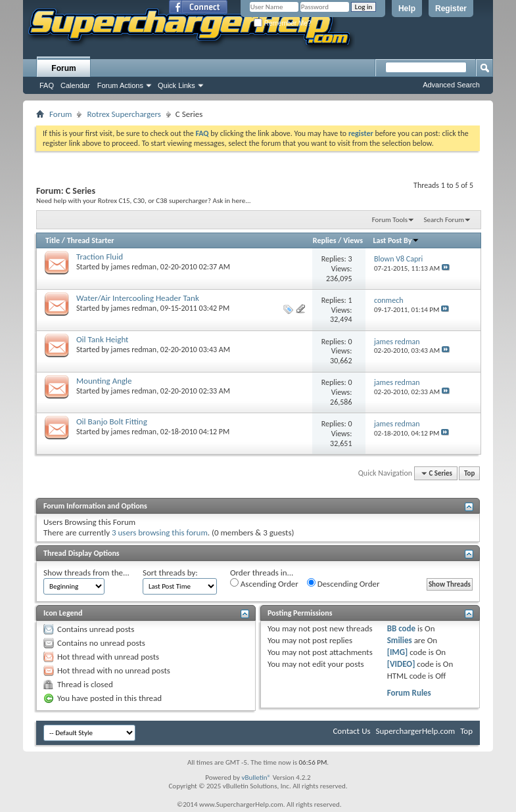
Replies (325, 240)
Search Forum (444, 220)
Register (451, 9)
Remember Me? (282, 23)
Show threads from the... (86, 573)
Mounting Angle (104, 381)
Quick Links (176, 85)
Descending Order (343, 583)
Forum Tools (390, 220)
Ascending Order (264, 583)
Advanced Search (451, 85)
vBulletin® (256, 778)
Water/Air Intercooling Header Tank (138, 298)
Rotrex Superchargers (124, 114)
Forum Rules (409, 693)
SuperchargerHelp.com (416, 731)
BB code (401, 628)
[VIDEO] (401, 664)
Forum (63, 68)
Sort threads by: (170, 573)
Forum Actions (120, 85)
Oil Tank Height (102, 339)
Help (407, 9)
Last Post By (396, 240)
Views (353, 240)
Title (53, 240)
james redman (134, 267)
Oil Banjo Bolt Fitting (112, 421)
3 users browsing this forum (160, 532)
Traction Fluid (100, 257)
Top (469, 473)
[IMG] (398, 652)
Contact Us (351, 731)
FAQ (47, 85)
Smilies (400, 640)
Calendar (75, 85)
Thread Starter (91, 240)
